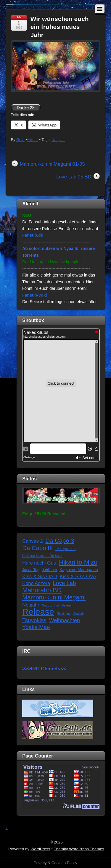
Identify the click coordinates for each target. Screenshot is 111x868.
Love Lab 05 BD (74, 177)
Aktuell (33, 140)
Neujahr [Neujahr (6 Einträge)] (31, 605)
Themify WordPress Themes (79, 849)
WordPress (40, 849)
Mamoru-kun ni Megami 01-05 (52, 164)
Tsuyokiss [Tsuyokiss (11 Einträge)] (34, 620)
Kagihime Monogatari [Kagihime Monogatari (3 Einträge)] (79, 570)
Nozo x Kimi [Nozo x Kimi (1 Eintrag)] (50, 605)
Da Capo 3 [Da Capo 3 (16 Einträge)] (60, 541)
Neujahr (58, 140)
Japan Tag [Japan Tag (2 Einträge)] (31, 570)
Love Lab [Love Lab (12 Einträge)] (64, 583)
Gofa (20, 140)
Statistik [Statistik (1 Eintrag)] (79, 614)
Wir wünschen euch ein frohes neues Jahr (60, 27)
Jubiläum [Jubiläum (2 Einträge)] (49, 570)
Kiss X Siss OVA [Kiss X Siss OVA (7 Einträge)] (78, 577)
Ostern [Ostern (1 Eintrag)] (66, 605)
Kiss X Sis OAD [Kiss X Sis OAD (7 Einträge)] (40, 577)
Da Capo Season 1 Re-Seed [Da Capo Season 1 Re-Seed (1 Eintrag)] (42, 556)
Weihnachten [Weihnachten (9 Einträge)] (65, 620)
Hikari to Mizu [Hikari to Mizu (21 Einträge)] (78, 563)
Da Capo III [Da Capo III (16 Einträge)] (37, 548)
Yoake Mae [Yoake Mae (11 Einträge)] (36, 627)
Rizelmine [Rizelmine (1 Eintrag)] (64, 614)
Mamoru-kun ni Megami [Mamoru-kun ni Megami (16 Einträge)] (54, 597)
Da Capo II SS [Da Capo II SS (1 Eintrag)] (65, 549)
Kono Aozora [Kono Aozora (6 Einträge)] (36, 583)
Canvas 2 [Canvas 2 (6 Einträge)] (32, 541)
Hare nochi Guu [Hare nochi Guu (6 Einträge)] (39, 563)
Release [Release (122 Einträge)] (38, 612)
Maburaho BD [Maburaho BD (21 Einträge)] (42, 590)
